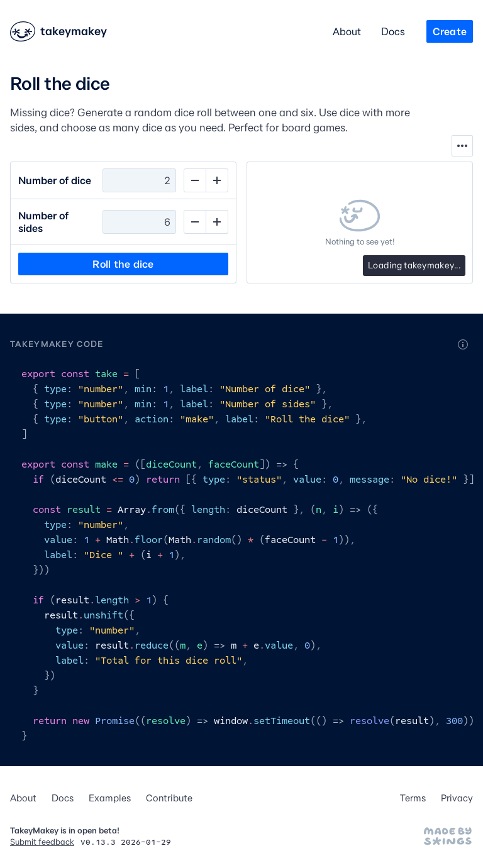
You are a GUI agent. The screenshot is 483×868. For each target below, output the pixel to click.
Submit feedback (42, 842)
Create (450, 31)
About (347, 31)
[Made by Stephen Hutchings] (448, 836)
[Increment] (217, 180)
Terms (413, 798)
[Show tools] (462, 146)
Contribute (169, 798)
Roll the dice (123, 264)
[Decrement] (195, 180)
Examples (110, 798)
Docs (393, 31)
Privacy (457, 798)
